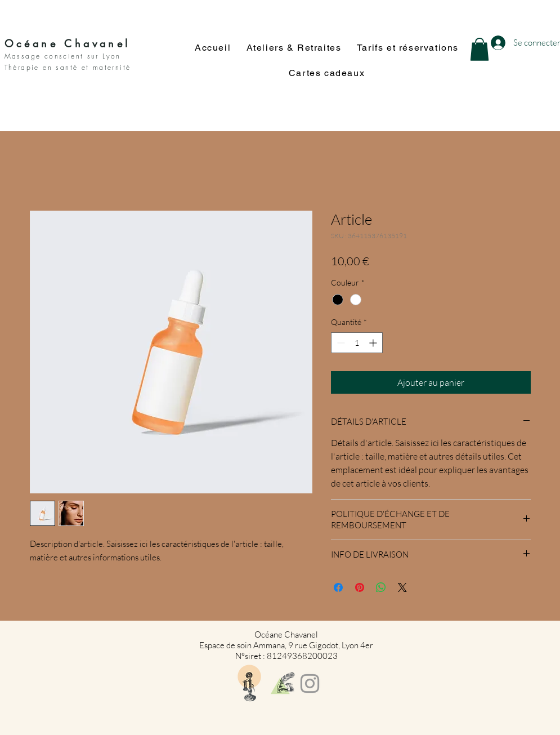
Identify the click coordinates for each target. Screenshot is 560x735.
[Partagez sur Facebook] (338, 587)
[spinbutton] (357, 343)
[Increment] (374, 343)
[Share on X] (402, 587)
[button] (480, 49)
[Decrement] (340, 343)
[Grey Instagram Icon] (310, 683)
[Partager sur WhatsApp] (381, 587)
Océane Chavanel (68, 43)
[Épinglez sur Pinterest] (360, 587)
